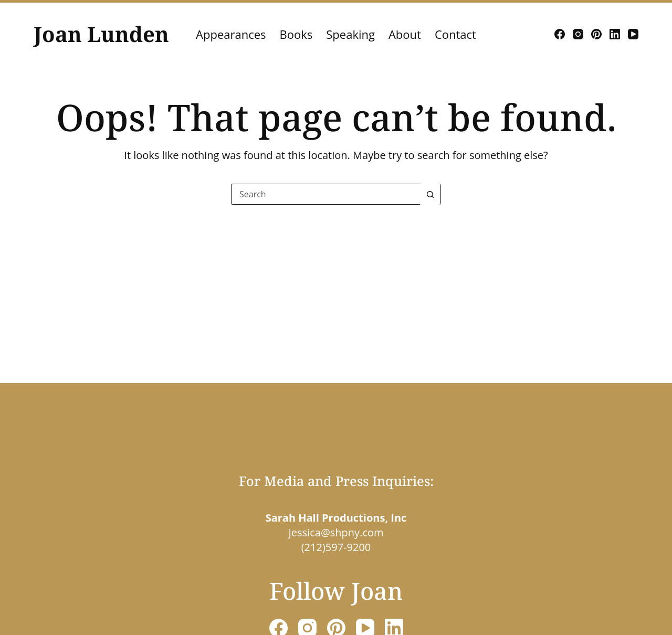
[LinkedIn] (615, 34)
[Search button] (430, 194)
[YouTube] (633, 34)
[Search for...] (325, 194)
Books (296, 34)
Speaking (350, 34)
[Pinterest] (596, 34)
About (405, 34)
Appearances (231, 34)
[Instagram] (578, 34)
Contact (455, 34)
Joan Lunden (101, 34)
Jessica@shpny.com (336, 532)
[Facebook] (560, 34)
